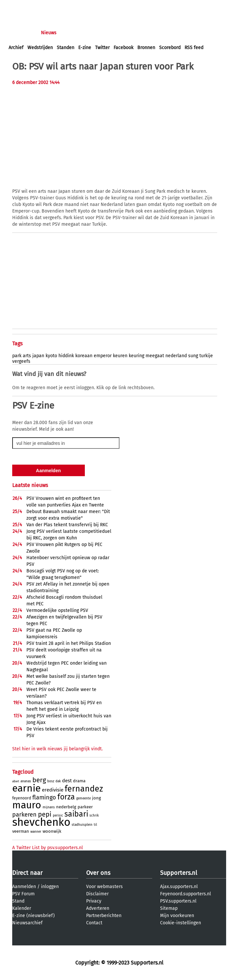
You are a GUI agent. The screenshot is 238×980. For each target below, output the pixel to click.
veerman (21, 831)
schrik (94, 816)
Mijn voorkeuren (177, 916)
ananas (26, 781)
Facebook (123, 48)
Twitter (102, 48)
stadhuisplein (82, 825)
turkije (206, 356)
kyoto (51, 356)
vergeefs (21, 361)
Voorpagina (20, 33)
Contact (94, 923)
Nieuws (49, 33)
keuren (120, 356)
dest (67, 781)
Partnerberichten (104, 916)
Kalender (22, 908)
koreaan (84, 356)
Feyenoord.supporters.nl (186, 894)
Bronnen (146, 48)
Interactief (100, 33)
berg (39, 780)
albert (16, 781)
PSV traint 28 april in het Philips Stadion (69, 643)
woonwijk (52, 831)
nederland (176, 356)
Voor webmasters (104, 887)
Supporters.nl (179, 873)
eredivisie (53, 790)
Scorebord (170, 48)
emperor (103, 356)
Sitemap (169, 908)
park (17, 356)
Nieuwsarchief (27, 923)
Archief (16, 48)
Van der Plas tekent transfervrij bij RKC (67, 525)
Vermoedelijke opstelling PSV (57, 610)
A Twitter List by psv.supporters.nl (48, 848)
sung (193, 356)
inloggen (18, 6)
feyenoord (22, 798)
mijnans (49, 807)
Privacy (94, 901)
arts (27, 356)
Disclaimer (97, 894)
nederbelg (66, 807)
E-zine (85, 48)
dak (58, 781)
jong (97, 798)
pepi (45, 814)
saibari (76, 814)
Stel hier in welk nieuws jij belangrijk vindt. (57, 749)
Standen (66, 48)
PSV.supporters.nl (178, 901)
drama (79, 781)
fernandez (84, 789)
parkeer (85, 807)
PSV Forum (23, 894)
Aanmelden (24, 887)
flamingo (44, 797)
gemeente (84, 798)
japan (38, 356)
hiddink (66, 356)
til (95, 825)
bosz (51, 781)
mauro (27, 805)
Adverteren (98, 908)
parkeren (24, 815)
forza (66, 797)
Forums (73, 33)
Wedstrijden (40, 48)
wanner (36, 832)
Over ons (98, 873)
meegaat (155, 356)
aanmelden (44, 6)
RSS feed (194, 48)
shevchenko (41, 822)
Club (124, 33)
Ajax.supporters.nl (179, 887)
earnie (26, 788)
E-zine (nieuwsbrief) (34, 916)
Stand (18, 901)
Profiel (144, 33)
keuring (136, 356)
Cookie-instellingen (181, 923)
